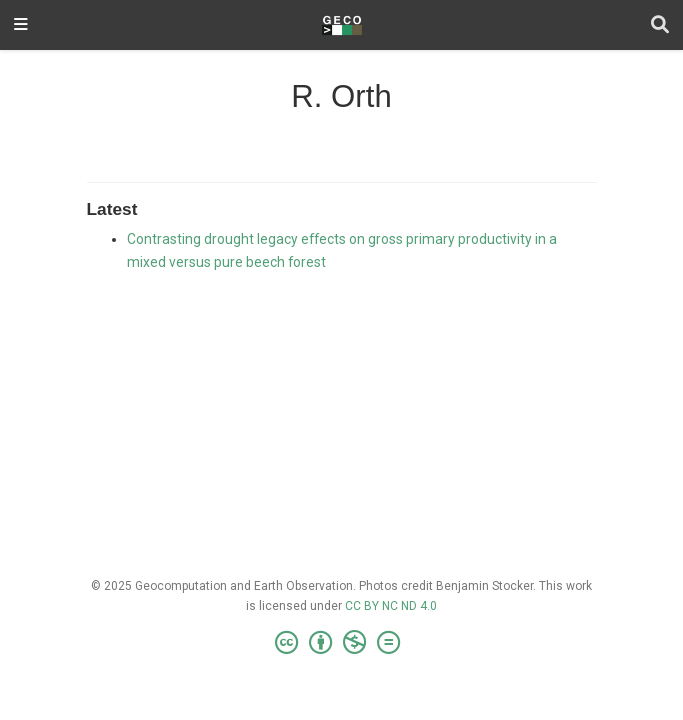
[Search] (660, 25)
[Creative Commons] (341, 643)
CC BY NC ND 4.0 (391, 606)
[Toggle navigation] (21, 25)
